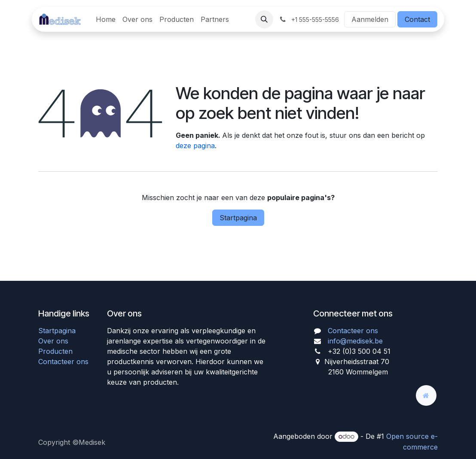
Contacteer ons (63, 362)
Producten (55, 351)
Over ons (53, 341)
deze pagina (195, 146)
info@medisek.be (355, 341)
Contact (417, 19)
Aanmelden (370, 19)
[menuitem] (106, 19)
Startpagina (238, 218)
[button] (264, 19)
